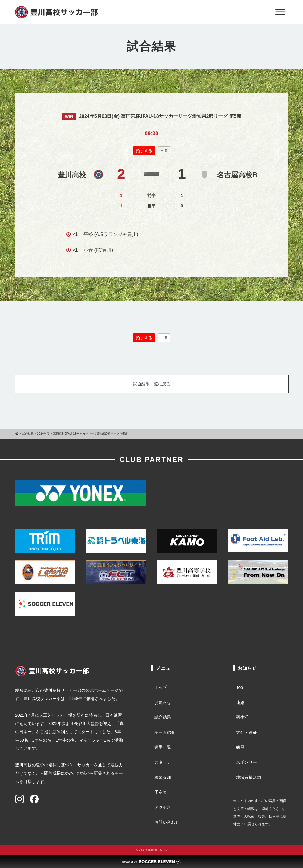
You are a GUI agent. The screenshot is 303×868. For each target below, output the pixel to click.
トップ (161, 687)
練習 (240, 747)
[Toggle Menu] (280, 12)
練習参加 (163, 777)
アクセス (163, 807)
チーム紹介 (165, 732)
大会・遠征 (246, 732)
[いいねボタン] (144, 151)
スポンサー (246, 762)
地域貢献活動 (249, 777)
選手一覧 (163, 747)
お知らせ (163, 702)
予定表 (161, 792)
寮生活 (242, 717)
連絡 (240, 702)
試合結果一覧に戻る (152, 384)
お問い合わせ (167, 822)
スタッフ (163, 762)
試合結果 (163, 717)
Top (240, 687)
